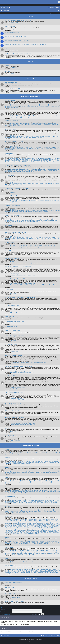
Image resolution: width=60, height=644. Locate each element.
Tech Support (14, 136)
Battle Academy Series (52, 520)
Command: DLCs (15, 201)
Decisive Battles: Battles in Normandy (22, 523)
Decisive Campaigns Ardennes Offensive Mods (24, 284)
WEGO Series (9, 153)
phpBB (25, 639)
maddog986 (13, 29)
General (31, 16)
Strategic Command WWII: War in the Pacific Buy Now (37, 170)
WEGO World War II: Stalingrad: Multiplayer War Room (34, 159)
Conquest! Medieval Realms (18, 471)
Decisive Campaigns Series (12, 331)
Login (2, 607)
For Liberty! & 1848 (54, 481)
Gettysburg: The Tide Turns (50, 503)
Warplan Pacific (9, 290)
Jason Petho (13, 192)
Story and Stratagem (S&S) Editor (36, 247)
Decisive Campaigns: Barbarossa (14, 336)
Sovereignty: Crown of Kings (12, 454)
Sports (6, 558)
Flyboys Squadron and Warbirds (29, 510)
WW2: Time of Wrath (33, 534)
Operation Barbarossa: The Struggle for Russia (38, 528)
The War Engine (9, 588)
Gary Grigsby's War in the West (14, 393)
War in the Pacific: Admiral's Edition (15, 417)
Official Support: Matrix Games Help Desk (17, 41)
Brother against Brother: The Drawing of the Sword (46, 500)
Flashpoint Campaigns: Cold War (14, 141)
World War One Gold (34, 511)
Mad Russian (20, 362)
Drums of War (34, 453)
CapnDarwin (43, 362)
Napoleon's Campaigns (13, 493)
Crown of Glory (52, 490)
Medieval (7, 467)
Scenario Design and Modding (37, 169)
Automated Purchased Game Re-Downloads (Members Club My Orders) (25, 45)
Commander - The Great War (22, 512)
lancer (14, 341)
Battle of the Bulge (44, 521)
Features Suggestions (24, 210)
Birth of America (15, 481)
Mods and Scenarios (35, 147)
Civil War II (39, 503)
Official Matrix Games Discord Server (15, 37)
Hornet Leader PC (26, 542)
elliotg (17, 351)
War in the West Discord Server (18, 400)
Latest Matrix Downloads (12, 33)
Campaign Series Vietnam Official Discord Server (35, 212)
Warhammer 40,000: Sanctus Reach (25, 554)
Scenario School (46, 147)
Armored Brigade (9, 317)
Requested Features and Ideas (24, 149)
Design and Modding (54, 105)
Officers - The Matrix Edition (19, 528)
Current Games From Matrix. (31, 445)
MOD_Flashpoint (14, 146)
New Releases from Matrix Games (31, 96)
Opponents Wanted (44, 136)
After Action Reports (33, 105)
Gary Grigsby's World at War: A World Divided (18, 267)
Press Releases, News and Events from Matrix (18, 20)
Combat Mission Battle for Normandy (20, 123)
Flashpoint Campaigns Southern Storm (16, 232)
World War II (8, 516)
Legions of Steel (51, 551)
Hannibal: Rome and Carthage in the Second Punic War (39, 461)
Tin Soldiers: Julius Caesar (17, 464)
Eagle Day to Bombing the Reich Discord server (22, 372)
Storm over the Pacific (19, 530)
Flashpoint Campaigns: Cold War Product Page (44, 149)
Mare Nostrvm (42, 462)
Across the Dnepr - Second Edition (36, 520)
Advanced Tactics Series (12, 306)
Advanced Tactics (15, 510)
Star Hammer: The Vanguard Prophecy (46, 552)
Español (7, 65)
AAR (20, 246)
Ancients (7, 458)
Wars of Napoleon (25, 493)
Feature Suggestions (51, 169)
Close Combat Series (11, 327)
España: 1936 (12, 524)
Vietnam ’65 (25, 543)
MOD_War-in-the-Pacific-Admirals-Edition (25, 423)
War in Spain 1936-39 (11, 129)
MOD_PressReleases (15, 23)
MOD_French (13, 74)
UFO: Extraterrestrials (45, 571)
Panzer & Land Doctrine (21, 529)
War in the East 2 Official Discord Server (21, 263)
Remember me (36, 614)
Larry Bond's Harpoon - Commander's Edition (43, 542)
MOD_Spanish (14, 68)
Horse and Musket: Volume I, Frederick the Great (17, 482)
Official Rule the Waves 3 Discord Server (47, 106)
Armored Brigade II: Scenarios (29, 117)
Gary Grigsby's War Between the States (42, 501)
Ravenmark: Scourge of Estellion (47, 453)
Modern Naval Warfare (11, 83)
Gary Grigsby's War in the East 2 (14, 258)
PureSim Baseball (28, 562)
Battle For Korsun (15, 521)
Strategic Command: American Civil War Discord (31, 221)
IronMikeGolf (14, 362)
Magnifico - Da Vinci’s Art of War (29, 472)
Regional (31, 61)
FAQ (6, 49)
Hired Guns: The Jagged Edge (12, 542)
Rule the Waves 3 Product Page (28, 106)
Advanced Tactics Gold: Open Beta (19, 313)
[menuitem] (10, 7)
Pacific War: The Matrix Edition (13, 583)
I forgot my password (5, 614)
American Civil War (10, 497)
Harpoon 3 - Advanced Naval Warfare (49, 541)
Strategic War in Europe (32, 530)
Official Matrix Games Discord (36, 138)
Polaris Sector (17, 552)
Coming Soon (31, 79)
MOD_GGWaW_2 (14, 274)
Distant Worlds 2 (9, 175)
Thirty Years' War (43, 472)
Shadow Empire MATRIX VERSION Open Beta (42, 246)
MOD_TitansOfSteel (15, 598)
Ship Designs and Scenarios (12, 106)
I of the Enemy (42, 570)
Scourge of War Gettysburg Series (27, 503)
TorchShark (47, 632)
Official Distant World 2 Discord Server (14, 185)
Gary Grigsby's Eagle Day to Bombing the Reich (18, 366)
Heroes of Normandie (50, 524)
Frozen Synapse (34, 541)
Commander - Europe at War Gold (26, 522)
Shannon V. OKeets (15, 440)
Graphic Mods (22, 247)
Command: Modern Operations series (15, 196)
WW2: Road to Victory (21, 534)
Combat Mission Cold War (34, 124)
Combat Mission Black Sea (49, 124)
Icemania (13, 351)
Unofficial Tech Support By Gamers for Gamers (18, 54)
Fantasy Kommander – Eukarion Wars (20, 453)
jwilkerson (12, 135)
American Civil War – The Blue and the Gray (22, 500)
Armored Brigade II (10, 111)
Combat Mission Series (11, 121)
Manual (13, 116)
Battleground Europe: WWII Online (48, 569)
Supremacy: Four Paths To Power (30, 571)
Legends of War (54, 526)
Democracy (14, 541)
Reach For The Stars (52, 570)
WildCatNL (27, 362)
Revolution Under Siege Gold (48, 511)
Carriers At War (54, 521)
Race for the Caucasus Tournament (41, 263)
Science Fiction (9, 547)
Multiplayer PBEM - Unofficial (36, 201)
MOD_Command (14, 200)
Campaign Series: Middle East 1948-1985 (17, 188)
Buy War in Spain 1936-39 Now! (20, 138)
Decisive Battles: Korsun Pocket (40, 523)
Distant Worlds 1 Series (11, 344)
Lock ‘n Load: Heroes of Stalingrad (14, 527)
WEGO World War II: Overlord (18, 158)
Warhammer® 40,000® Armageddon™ (37, 553)
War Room (26, 246)
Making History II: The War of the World (33, 527)
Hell (58, 453)
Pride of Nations (46, 482)
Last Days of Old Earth (40, 551)
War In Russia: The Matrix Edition (14, 601)
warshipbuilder (29, 371)
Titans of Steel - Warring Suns (13, 594)
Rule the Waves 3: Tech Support (19, 105)
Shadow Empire (9, 242)
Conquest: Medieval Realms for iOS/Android (37, 471)
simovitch (19, 371)
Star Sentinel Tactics (21, 553)
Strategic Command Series (12, 215)
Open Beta (14, 285)
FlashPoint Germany (23, 541)
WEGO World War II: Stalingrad (43, 158)
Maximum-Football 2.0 (16, 562)
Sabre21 (19, 388)
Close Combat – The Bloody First (14, 322)
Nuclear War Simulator (11, 251)
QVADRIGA (28, 464)
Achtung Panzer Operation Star (18, 520)
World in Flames (9, 435)
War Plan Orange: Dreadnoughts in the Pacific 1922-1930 (37, 533)
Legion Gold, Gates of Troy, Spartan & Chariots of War (24, 462)
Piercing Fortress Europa (35, 529)
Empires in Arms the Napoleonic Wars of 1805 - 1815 (20, 297)
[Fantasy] (7, 449)
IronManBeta (37, 362)
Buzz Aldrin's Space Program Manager (39, 543)
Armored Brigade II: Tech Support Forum (26, 116)
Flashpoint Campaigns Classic (13, 355)
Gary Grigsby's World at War (30, 570)
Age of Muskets (9, 477)
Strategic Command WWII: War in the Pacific (17, 166)
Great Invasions (53, 471)
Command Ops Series (43, 573)
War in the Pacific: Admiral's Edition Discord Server (23, 424)
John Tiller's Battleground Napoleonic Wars (32, 492)
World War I (8, 506)
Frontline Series (20, 524)
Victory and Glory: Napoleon (13, 411)
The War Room (43, 105)
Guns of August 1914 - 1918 (45, 510)
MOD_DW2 (13, 182)
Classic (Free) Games (31, 579)
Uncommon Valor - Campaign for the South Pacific (21, 531)
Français (7, 71)
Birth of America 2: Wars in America (29, 481)
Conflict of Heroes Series (42, 522)
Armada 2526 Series (27, 551)
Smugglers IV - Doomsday (28, 552)
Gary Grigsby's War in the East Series (15, 376)
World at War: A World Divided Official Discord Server (23, 275)
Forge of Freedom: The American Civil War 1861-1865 (18, 501)
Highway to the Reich (15, 574)
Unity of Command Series (41, 531)
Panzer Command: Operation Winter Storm (26, 573)
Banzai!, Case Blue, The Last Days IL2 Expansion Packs (25, 569)
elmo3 (23, 388)
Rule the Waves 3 (10, 100)
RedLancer (20, 399)
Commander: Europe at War (13, 89)
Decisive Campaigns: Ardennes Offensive (16, 279)
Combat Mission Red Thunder (19, 124)
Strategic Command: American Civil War (21, 219)
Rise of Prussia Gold (35, 482)
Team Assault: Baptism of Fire (47, 530)
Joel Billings (13, 262)
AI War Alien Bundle (16, 551)
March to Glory (48, 492)
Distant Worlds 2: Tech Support (18, 184)
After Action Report (24, 147)
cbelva (32, 362)
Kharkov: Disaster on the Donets (25, 526)
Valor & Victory (9, 225)
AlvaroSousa (13, 293)
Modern (7, 537)
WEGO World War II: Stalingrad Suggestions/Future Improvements (38, 162)
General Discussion (10, 27)
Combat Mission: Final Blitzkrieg (38, 123)
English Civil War (43, 481)
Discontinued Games (11, 565)
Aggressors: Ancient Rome (17, 461)
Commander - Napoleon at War (39, 490)
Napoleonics (8, 487)
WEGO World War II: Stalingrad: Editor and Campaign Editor (36, 161)
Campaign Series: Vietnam (12, 206)
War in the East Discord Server (18, 389)
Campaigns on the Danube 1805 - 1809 (20, 490)
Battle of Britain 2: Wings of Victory (29, 521)
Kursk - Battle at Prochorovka (42, 526)
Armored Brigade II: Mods (44, 116)
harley (23, 371)
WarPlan (7, 428)
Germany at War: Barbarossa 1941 (34, 524)
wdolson (13, 423)
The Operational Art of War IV (13, 404)
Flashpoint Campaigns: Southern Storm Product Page (46, 238)
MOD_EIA (13, 302)
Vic (11, 245)
